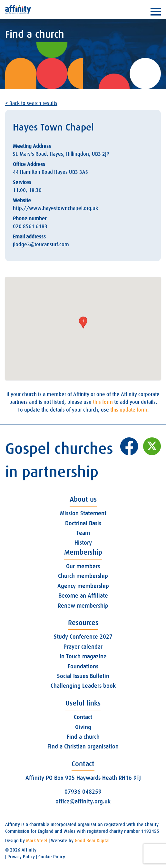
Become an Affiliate (83, 596)
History (83, 543)
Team (83, 533)
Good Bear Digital (92, 841)
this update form (129, 410)
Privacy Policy (21, 857)
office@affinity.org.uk (83, 801)
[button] (83, 323)
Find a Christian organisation (83, 747)
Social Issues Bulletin (83, 676)
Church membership (83, 576)
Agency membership (83, 586)
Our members (83, 566)
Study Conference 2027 (83, 637)
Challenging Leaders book (83, 686)
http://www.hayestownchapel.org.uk (55, 208)
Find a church (83, 737)
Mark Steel (37, 841)
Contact (83, 717)
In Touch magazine (83, 656)
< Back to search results (31, 103)
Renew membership (83, 606)
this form (103, 402)
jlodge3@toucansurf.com (41, 245)
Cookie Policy (52, 857)
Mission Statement (83, 513)
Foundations (83, 666)
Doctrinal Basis (83, 523)
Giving (83, 727)
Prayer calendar (83, 647)
